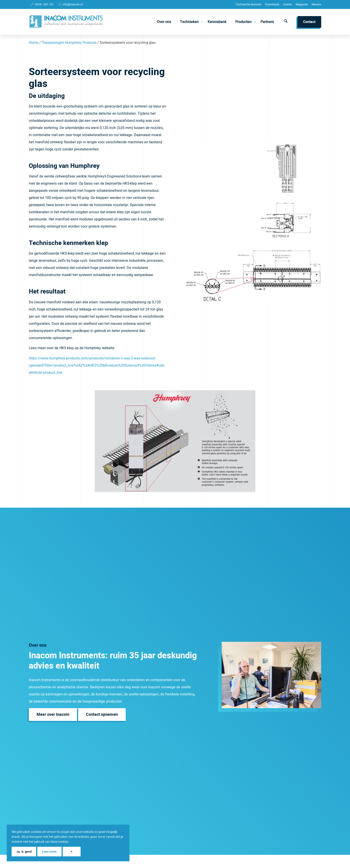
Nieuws (316, 4)
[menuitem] (248, 4)
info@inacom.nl (73, 4)
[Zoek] (286, 22)
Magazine (302, 4)
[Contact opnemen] (102, 715)
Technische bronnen (248, 4)
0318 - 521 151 (44, 4)
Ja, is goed (24, 852)
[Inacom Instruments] (66, 22)
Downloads (272, 4)
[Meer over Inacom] (53, 715)
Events (287, 4)
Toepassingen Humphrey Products (69, 43)
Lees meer (49, 852)
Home (34, 43)
